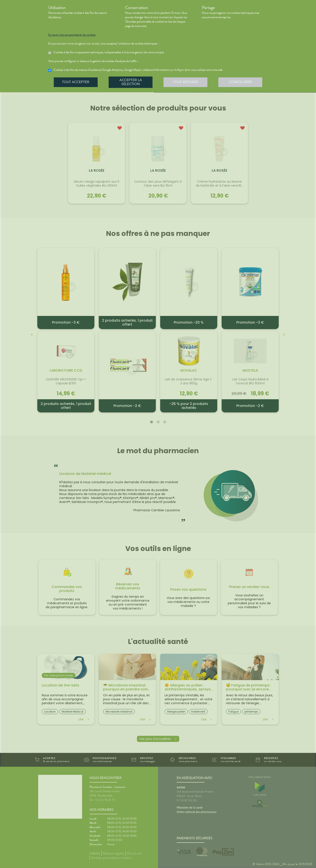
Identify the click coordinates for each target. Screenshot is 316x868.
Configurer (240, 82)
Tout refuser (186, 82)
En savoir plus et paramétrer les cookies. (72, 35)
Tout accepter (76, 82)
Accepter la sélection (131, 82)
